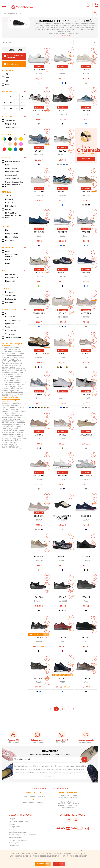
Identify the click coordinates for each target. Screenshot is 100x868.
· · (39, 74)
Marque (6, 192)
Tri (71, 42)
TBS (62, 394)
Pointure (7, 92)
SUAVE (62, 70)
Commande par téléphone (18, 821)
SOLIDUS (62, 110)
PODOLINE (86, 597)
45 (17, 108)
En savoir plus (64, 35)
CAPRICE (86, 354)
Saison (6, 288)
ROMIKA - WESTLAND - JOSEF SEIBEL (62, 517)
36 (11, 97)
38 (22, 97)
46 (22, 108)
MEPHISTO (39, 678)
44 (11, 108)
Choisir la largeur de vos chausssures (23, 835)
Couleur (7, 135)
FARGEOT (62, 192)
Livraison (12, 824)
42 (22, 103)
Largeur (7, 117)
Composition (9, 310)
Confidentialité (14, 845)
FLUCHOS (86, 557)
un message (39, 803)
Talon (5, 226)
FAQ (10, 829)
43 (5, 108)
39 (5, 103)
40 (11, 103)
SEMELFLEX (39, 232)
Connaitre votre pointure (18, 832)
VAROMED (86, 638)
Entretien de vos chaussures (19, 840)
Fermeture (8, 248)
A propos (12, 819)
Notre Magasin (14, 843)
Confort (7, 158)
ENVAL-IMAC (39, 557)
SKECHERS (86, 313)
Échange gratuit (15, 827)
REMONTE (86, 70)
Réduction (8, 70)
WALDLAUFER (39, 70)
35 (5, 97)
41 (17, 103)
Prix (4, 270)
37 (17, 97)
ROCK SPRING (39, 110)
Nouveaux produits (16, 837)
